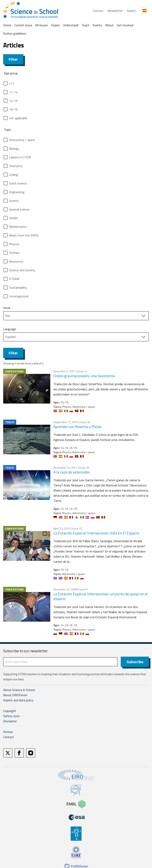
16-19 (13, 109)
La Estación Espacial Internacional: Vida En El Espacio (96, 533)
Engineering (17, 192)
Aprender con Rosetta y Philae (77, 427)
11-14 (13, 92)
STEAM (14, 279)
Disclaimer (10, 721)
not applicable (18, 118)
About (109, 25)
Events (97, 25)
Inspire (55, 25)
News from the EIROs (24, 235)
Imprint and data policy (18, 700)
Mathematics (18, 227)
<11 (12, 83)
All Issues (42, 25)
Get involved (125, 25)
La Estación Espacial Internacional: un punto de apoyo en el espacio (101, 596)
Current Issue (23, 25)
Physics (14, 244)
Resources (16, 261)
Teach (85, 25)
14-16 (13, 101)
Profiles (14, 253)
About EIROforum (15, 695)
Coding (14, 175)
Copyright (10, 711)
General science (19, 209)
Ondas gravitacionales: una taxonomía (84, 376)
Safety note (11, 716)
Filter (13, 59)
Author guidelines (15, 33)
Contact (98, 11)
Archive (8, 732)
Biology (14, 148)
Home (7, 25)
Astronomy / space (22, 140)
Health (14, 218)
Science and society (22, 270)
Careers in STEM (20, 157)
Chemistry (16, 166)
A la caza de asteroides (72, 472)
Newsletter (115, 11)
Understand (71, 25)
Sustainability (18, 287)
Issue (7, 308)
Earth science (18, 183)
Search (131, 11)
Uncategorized (19, 296)
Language (10, 329)
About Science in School (19, 690)
